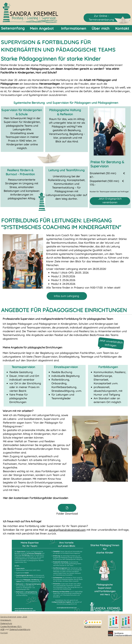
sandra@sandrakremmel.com (67, 530)
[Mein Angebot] (42, 28)
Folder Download (67, 514)
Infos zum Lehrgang (66, 296)
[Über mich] (101, 28)
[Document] (67, 508)
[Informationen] (74, 28)
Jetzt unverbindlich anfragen (111, 343)
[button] (67, 576)
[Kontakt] (122, 28)
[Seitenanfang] (13, 28)
